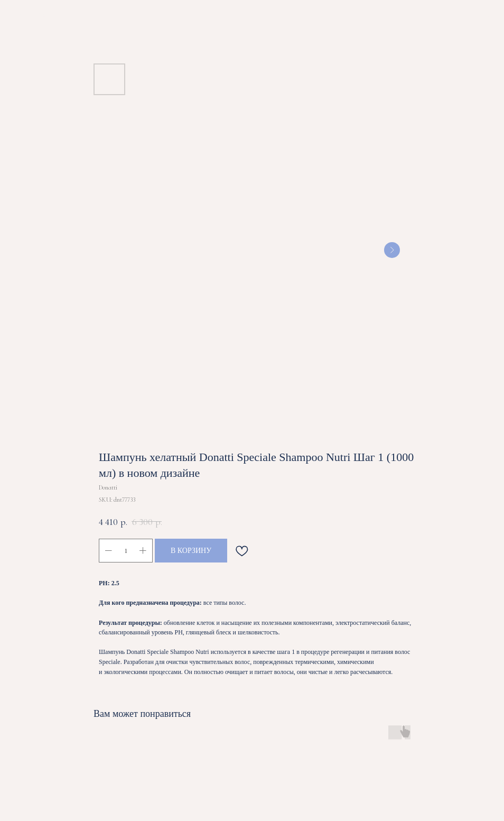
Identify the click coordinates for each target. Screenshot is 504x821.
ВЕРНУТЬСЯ (35, 15)
